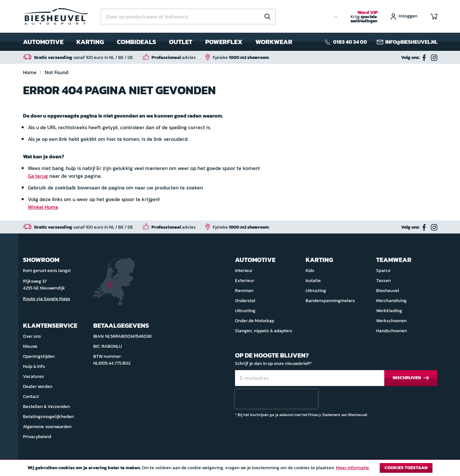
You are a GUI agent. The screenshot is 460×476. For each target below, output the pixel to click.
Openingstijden (39, 356)
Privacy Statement (324, 415)
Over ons (32, 336)
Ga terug (38, 176)
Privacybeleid (37, 437)
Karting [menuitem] (90, 42)
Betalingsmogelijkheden (48, 417)
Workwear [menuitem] (274, 42)
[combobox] (188, 17)
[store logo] (55, 16)
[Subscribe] (411, 378)
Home (30, 72)
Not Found (56, 72)
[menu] (158, 42)
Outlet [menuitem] (181, 42)
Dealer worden (38, 386)
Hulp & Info (34, 366)
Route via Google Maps (47, 299)
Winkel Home (43, 207)
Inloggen (408, 16)
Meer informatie (353, 468)
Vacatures (34, 376)
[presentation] (276, 399)
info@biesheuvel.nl (411, 42)
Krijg (364, 17)
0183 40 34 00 (350, 42)
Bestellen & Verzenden (46, 407)
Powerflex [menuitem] (224, 42)
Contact (31, 397)
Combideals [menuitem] (136, 42)
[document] (230, 470)
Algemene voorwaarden (47, 427)
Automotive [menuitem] (43, 42)
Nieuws (30, 346)
